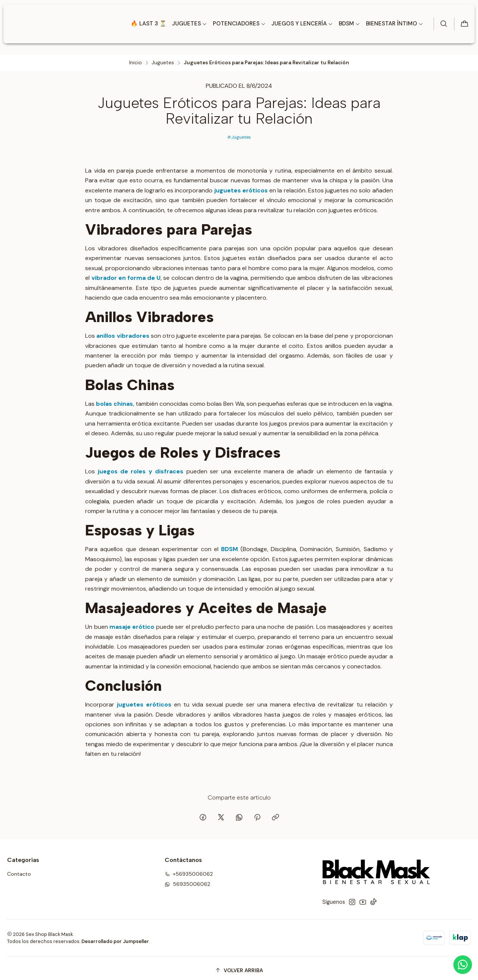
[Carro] (464, 24)
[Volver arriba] (239, 966)
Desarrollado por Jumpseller (115, 937)
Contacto (19, 870)
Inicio (136, 58)
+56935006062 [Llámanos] (189, 870)
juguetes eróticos (241, 186)
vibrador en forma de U (126, 273)
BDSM (229, 545)
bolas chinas (114, 399)
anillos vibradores (123, 331)
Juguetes (163, 58)
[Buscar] (443, 24)
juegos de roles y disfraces (141, 467)
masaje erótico (132, 623)
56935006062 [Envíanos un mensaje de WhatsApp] (187, 879)
